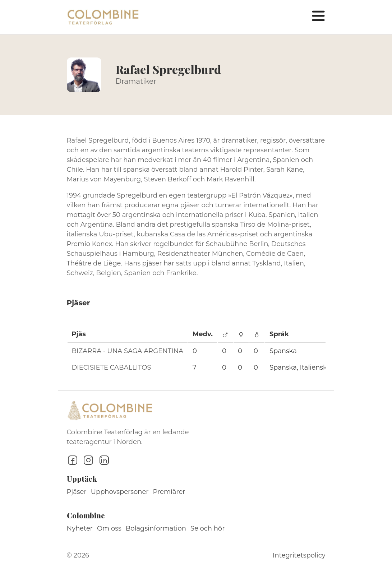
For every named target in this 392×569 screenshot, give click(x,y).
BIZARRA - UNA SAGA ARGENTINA (128, 351)
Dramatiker (136, 81)
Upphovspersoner (120, 492)
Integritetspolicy (299, 555)
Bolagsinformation (156, 528)
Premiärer (169, 492)
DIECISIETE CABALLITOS (112, 367)
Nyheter (80, 528)
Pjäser (77, 492)
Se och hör (208, 528)
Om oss (109, 528)
